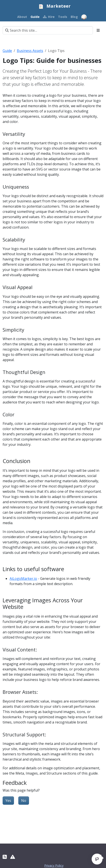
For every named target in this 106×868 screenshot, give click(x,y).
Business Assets (30, 51)
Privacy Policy (54, 865)
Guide (7, 51)
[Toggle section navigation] (98, 30)
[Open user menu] (84, 17)
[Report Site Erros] (13, 857)
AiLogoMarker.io (23, 579)
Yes (8, 801)
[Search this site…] (48, 30)
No (24, 801)
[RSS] (5, 857)
